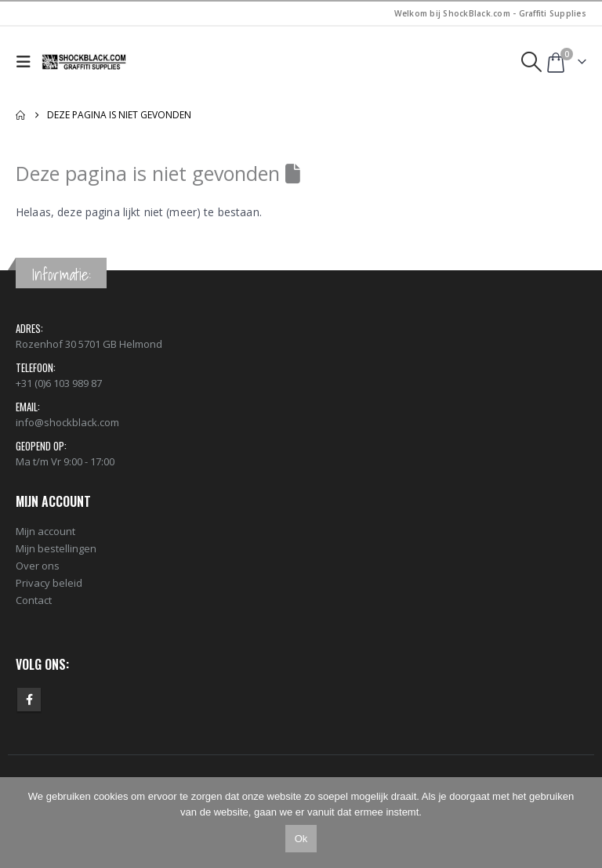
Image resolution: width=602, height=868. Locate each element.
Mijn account (45, 531)
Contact (34, 600)
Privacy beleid (49, 583)
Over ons (38, 566)
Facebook (29, 700)
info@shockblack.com (67, 422)
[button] (27, 62)
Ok (301, 839)
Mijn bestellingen (56, 548)
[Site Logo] (85, 62)
